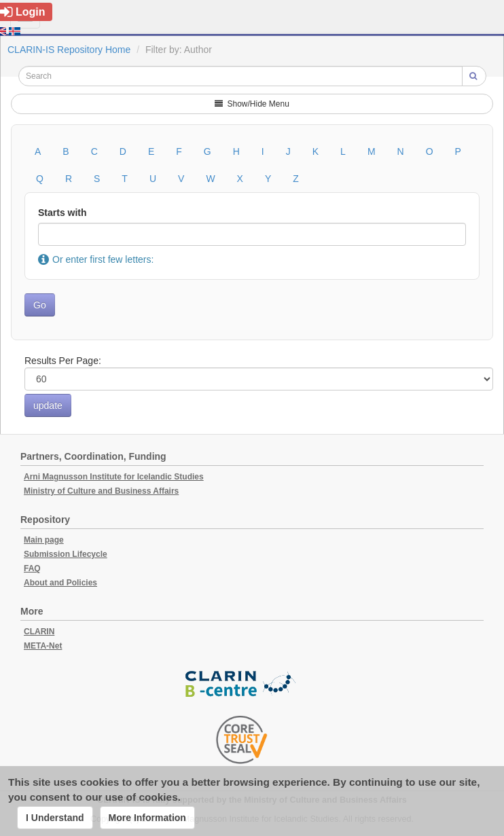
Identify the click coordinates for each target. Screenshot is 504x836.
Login (23, 12)
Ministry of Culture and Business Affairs (101, 491)
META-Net (43, 646)
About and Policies (60, 583)
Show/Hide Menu (252, 104)
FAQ (32, 568)
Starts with (62, 213)
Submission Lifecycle (66, 554)
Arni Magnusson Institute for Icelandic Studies (114, 477)
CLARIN (39, 632)
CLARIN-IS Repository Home (69, 50)
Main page (44, 540)
